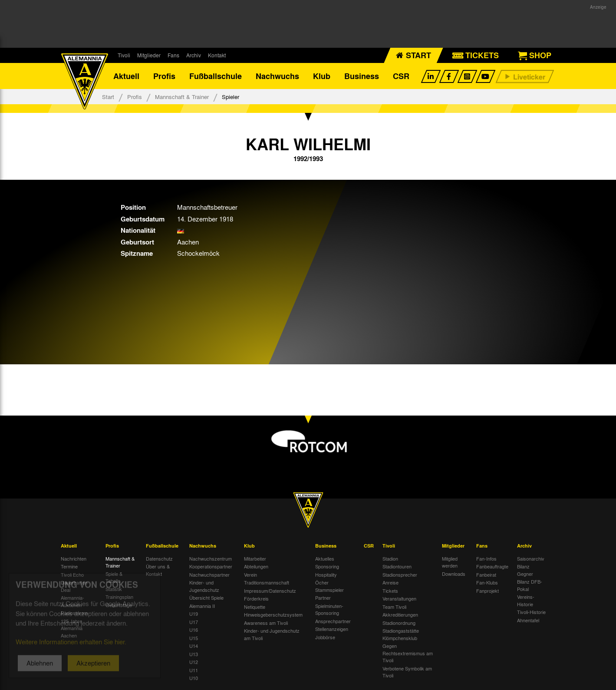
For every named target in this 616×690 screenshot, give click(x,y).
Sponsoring (327, 566)
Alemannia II (202, 606)
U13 (194, 654)
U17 (194, 622)
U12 (194, 662)
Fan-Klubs (487, 582)
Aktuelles (325, 558)
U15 (194, 638)
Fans (173, 55)
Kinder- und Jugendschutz (204, 586)
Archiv (194, 55)
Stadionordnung (399, 623)
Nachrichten (74, 558)
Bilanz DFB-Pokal (530, 585)
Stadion (390, 558)
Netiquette (255, 607)
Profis (164, 76)
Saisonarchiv (531, 558)
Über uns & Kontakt (158, 570)
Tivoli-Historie (531, 612)
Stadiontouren (397, 566)
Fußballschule (216, 76)
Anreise (390, 582)
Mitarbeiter (255, 558)
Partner (323, 598)
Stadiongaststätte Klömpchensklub (401, 634)
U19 (194, 614)
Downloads (454, 574)
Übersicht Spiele (206, 598)
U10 (194, 678)
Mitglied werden (450, 562)
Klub (322, 76)
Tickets (390, 591)
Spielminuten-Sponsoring (329, 609)
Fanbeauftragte (492, 566)
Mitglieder (149, 55)
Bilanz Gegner (525, 570)
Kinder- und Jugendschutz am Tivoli (272, 634)
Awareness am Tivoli (266, 623)
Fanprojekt (488, 591)
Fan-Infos (486, 558)
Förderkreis (256, 598)
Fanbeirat (486, 574)
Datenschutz (159, 558)
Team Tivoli (394, 607)
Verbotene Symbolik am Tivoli (407, 672)
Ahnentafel (528, 620)
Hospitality (326, 574)
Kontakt (217, 55)
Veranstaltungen (399, 598)
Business (362, 76)
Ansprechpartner (333, 621)
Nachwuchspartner (209, 574)
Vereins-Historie (526, 600)
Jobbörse (325, 637)
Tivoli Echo (72, 574)
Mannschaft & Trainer (182, 97)
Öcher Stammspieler (329, 586)
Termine (69, 566)
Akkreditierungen (400, 614)
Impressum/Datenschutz (270, 591)
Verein (250, 574)
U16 (194, 630)
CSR (401, 76)
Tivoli (124, 55)
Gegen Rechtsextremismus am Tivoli (408, 653)
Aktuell (126, 76)
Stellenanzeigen (332, 629)
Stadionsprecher (400, 574)
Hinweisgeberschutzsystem (273, 614)
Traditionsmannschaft (267, 582)
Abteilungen (256, 566)
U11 (194, 670)
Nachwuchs (277, 76)
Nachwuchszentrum (211, 558)
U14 (194, 646)
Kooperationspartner (211, 566)
